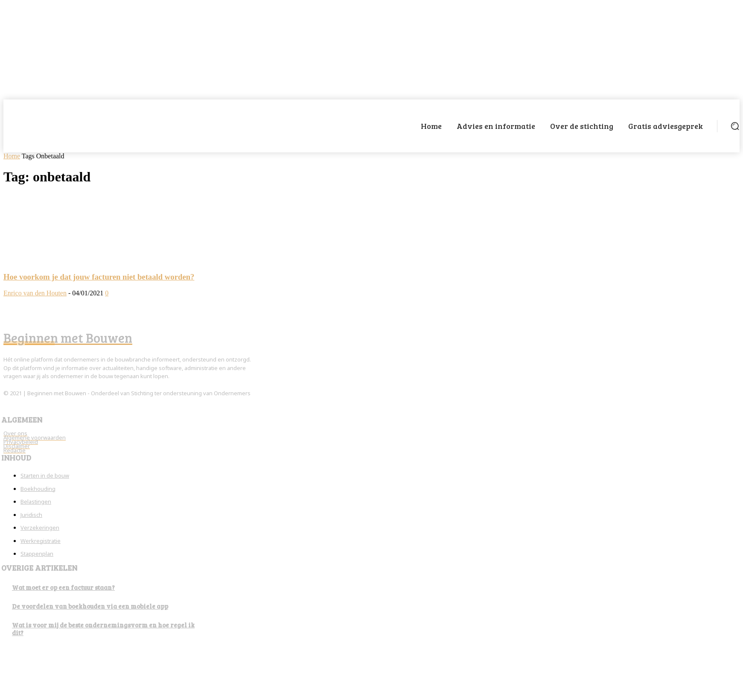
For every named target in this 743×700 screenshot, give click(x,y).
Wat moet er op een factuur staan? (63, 587)
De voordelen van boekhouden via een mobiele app (90, 606)
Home (12, 156)
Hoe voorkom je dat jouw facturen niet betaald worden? (99, 277)
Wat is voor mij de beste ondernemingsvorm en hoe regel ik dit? (103, 629)
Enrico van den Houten (35, 293)
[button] (735, 126)
